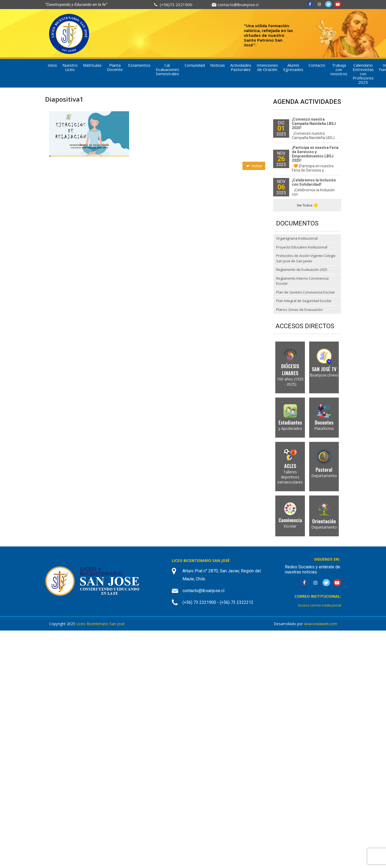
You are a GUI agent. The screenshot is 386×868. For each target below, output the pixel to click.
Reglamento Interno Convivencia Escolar (302, 281)
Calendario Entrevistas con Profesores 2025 (363, 74)
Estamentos (139, 65)
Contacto (317, 65)
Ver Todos (307, 205)
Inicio (52, 65)
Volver (254, 166)
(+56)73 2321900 (176, 5)
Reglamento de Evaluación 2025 (302, 269)
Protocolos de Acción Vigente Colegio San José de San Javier (306, 258)
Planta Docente (115, 67)
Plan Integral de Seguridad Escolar (304, 301)
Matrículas (92, 65)
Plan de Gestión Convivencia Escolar (306, 292)
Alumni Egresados (293, 67)
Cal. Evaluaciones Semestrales (168, 69)
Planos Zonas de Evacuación (299, 310)
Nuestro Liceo (70, 67)
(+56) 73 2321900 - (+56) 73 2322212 (218, 602)
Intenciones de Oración (267, 67)
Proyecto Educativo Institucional (302, 247)
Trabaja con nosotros (339, 69)
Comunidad (195, 65)
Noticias (218, 65)
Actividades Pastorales (241, 67)
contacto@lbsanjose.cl (238, 5)
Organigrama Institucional (297, 238)
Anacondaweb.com (321, 624)
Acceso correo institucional (320, 605)
